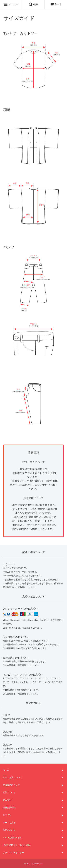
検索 (33, 4)
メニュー (11, 4)
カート (56, 4)
